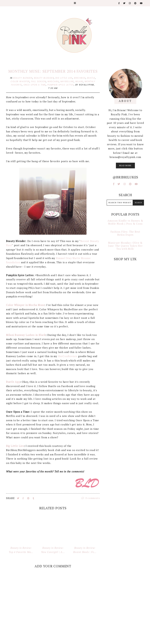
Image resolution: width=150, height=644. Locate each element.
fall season (39, 81)
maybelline (67, 81)
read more (125, 165)
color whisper (20, 81)
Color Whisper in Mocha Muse (25, 305)
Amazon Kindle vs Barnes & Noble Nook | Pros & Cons (125, 222)
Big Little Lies (15, 446)
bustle (91, 78)
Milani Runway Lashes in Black (26, 335)
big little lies (64, 78)
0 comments (91, 498)
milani (79, 81)
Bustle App (13, 382)
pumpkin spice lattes (61, 85)
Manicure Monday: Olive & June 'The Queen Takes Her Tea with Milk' (125, 246)
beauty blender (23, 78)
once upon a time (35, 85)
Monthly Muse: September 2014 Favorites (53, 71)
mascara (53, 81)
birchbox (80, 78)
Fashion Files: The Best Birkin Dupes (125, 233)
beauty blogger (44, 78)
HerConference (68, 356)
